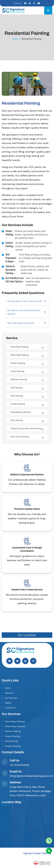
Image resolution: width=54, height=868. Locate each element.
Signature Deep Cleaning (38, 853)
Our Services (11, 698)
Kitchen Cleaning (18, 363)
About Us (9, 693)
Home (15, 39)
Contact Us (10, 708)
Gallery (8, 703)
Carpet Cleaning (17, 371)
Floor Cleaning (17, 420)
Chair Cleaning (17, 396)
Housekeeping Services (21, 412)
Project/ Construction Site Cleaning (26, 428)
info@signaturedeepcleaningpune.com (32, 776)
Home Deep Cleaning (19, 347)
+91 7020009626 (19, 765)
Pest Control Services (20, 437)
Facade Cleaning (18, 404)
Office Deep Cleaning (20, 355)
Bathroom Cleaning (19, 379)
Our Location (27, 635)
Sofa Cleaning (16, 388)
